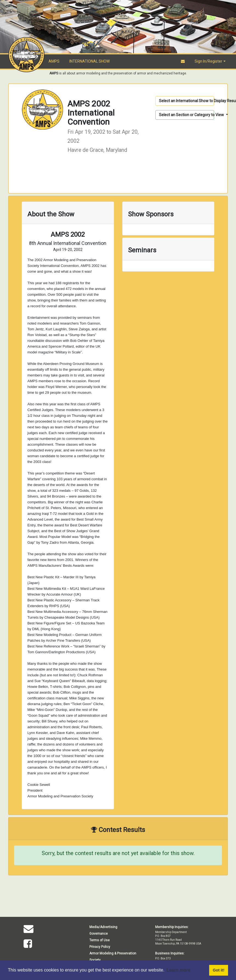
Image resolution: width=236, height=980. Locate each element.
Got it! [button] (218, 970)
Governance (99, 934)
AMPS (54, 61)
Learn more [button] (178, 970)
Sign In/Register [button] (208, 61)
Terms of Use (99, 940)
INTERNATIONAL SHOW (89, 61)
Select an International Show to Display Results (187, 101)
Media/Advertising (103, 927)
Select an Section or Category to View (187, 115)
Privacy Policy (100, 947)
